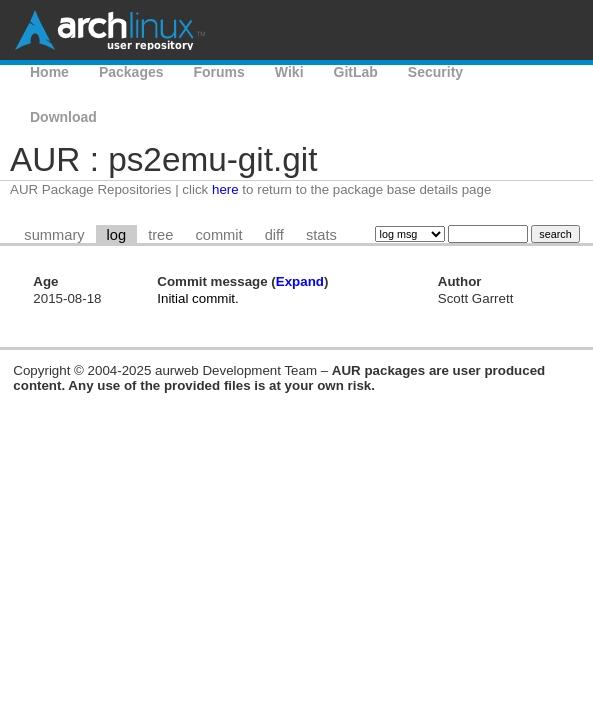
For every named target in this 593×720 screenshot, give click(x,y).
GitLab (356, 72)
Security (435, 72)
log (117, 235)
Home (49, 72)
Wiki (289, 72)
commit (218, 235)
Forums (219, 72)
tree (160, 235)
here (225, 189)
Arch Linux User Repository (110, 30)
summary (54, 235)
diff (274, 235)
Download (63, 117)
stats (321, 235)
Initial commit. (197, 298)
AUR (508, 72)
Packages (131, 72)
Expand (300, 281)
